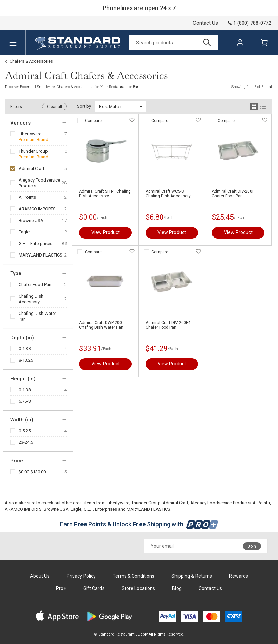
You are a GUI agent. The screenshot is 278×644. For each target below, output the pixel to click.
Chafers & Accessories (31, 61)
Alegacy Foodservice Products (39, 183)
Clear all (54, 107)
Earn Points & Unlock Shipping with (139, 524)
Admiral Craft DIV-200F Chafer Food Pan (233, 194)
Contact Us (205, 23)
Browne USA (31, 220)
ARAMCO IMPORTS (37, 209)
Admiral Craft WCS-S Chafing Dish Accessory (168, 194)
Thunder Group (33, 151)
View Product (106, 232)
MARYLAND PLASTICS (41, 255)
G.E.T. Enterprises (35, 243)
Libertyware (30, 134)
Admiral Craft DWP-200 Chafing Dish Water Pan (101, 325)
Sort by (84, 106)
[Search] (174, 43)
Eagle (24, 232)
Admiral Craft (32, 168)
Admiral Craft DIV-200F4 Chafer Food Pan (168, 325)
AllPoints (27, 197)
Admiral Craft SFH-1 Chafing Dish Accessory (105, 194)
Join (252, 546)
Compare (93, 121)
